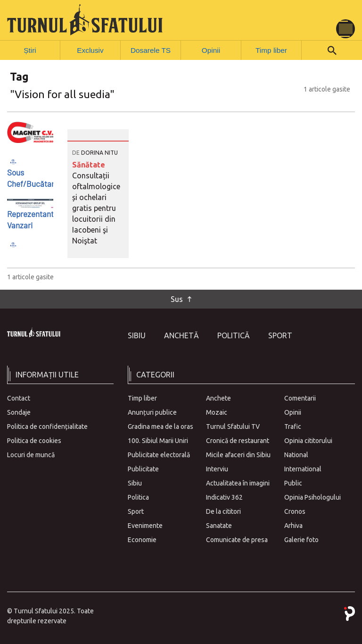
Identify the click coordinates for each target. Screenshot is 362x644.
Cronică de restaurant (238, 440)
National (296, 454)
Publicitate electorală (159, 454)
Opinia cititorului (308, 440)
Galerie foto (301, 539)
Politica (138, 496)
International (303, 468)
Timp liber (271, 50)
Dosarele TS (151, 50)
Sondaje (19, 411)
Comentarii (300, 397)
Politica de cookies (34, 440)
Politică (234, 335)
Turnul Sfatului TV (233, 426)
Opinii (211, 50)
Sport (280, 335)
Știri (30, 50)
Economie (142, 539)
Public (293, 482)
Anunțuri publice (152, 411)
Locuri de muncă (31, 454)
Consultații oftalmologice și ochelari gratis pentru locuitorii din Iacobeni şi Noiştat (96, 208)
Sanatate (219, 525)
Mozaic (217, 411)
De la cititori (223, 510)
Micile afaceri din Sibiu (238, 454)
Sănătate (89, 164)
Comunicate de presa (237, 539)
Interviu (217, 468)
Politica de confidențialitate (47, 426)
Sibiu (137, 335)
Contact (19, 397)
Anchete (218, 397)
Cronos (295, 510)
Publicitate (143, 468)
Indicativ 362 (224, 496)
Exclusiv (90, 50)
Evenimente (145, 525)
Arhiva (293, 525)
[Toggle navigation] (346, 29)
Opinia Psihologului (313, 496)
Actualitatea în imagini (238, 482)
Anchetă (181, 335)
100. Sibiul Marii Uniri (158, 440)
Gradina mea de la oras (160, 426)
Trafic (293, 426)
